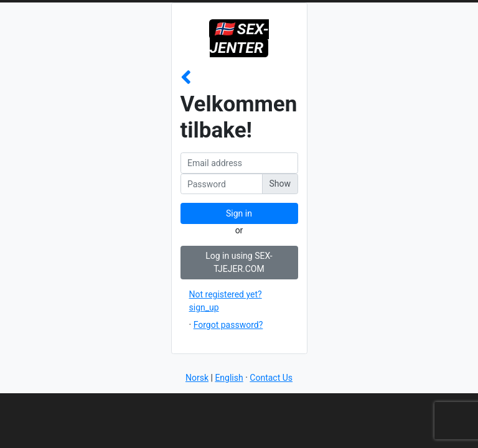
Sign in (239, 213)
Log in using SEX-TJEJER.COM (239, 262)
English (229, 378)
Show (280, 184)
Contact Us (271, 378)
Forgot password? (228, 325)
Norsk (197, 378)
